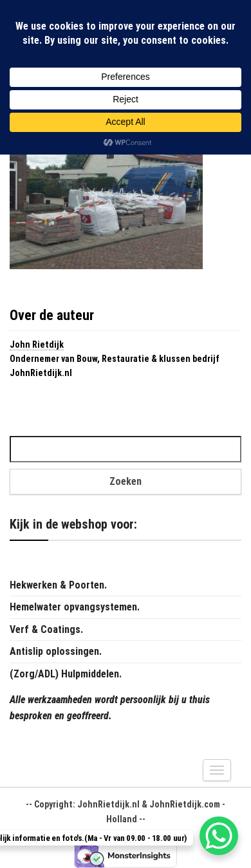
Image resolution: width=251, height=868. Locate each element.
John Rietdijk (37, 344)
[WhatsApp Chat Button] (219, 836)
